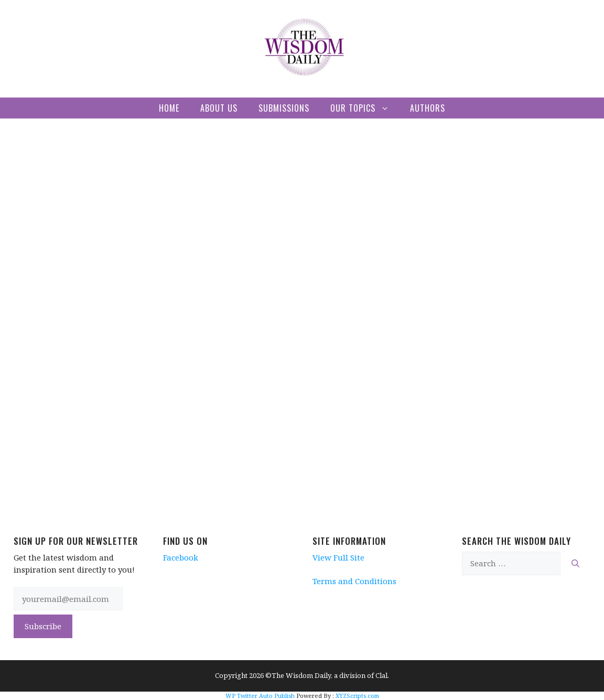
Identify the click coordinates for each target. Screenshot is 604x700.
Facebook (181, 557)
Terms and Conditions (354, 581)
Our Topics (365, 108)
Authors (428, 108)
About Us (219, 108)
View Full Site (338, 557)
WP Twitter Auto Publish (260, 696)
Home (169, 108)
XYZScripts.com (357, 696)
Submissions (284, 108)
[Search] (575, 563)
